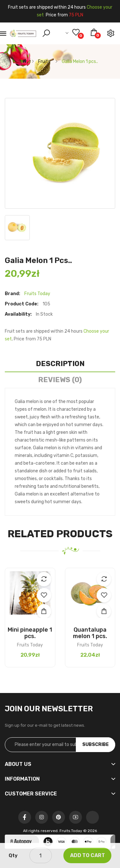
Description (60, 364)
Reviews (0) (60, 380)
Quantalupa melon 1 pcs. (90, 633)
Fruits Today (37, 294)
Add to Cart (88, 855)
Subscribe (96, 745)
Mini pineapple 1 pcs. (30, 633)
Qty (13, 855)
